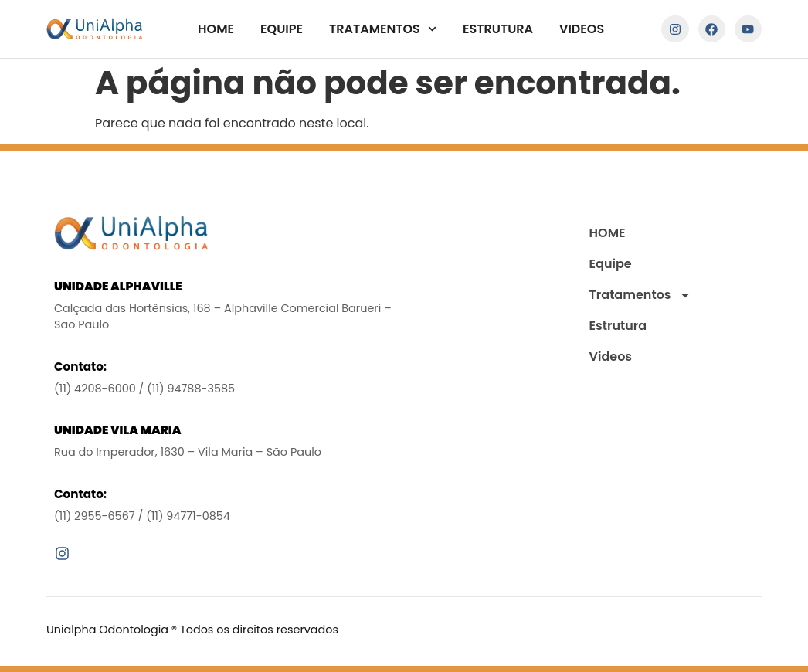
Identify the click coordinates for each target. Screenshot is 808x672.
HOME (216, 29)
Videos (582, 29)
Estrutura (498, 29)
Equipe (282, 29)
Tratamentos (383, 29)
